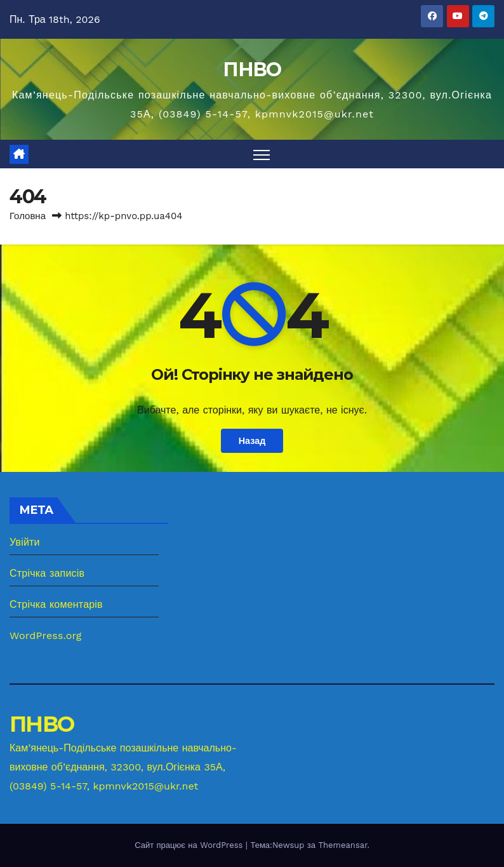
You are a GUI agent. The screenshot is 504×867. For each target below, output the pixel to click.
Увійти (25, 542)
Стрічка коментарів (56, 604)
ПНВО (252, 70)
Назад (252, 441)
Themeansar (342, 845)
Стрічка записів (47, 573)
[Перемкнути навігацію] (262, 154)
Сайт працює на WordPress (190, 845)
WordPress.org (46, 635)
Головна (28, 216)
